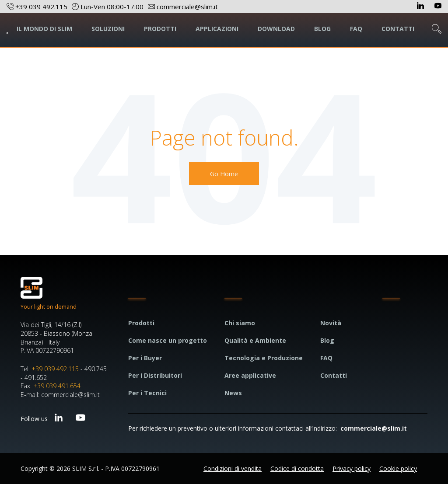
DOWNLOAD (276, 29)
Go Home (224, 174)
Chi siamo (240, 323)
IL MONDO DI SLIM (44, 29)
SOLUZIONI (108, 29)
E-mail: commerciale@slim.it (60, 395)
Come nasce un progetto (168, 340)
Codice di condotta (297, 468)
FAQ (356, 29)
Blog (327, 340)
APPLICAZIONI (217, 29)
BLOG (322, 29)
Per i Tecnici (147, 393)
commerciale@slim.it (374, 428)
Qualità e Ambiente (255, 340)
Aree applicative (250, 375)
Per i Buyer (145, 358)
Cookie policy (398, 468)
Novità (331, 323)
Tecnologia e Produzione (264, 358)
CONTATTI (398, 29)
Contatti (334, 375)
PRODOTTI (160, 29)
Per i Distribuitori (155, 375)
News (233, 393)
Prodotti (141, 323)
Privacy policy (352, 468)
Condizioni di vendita (233, 468)
